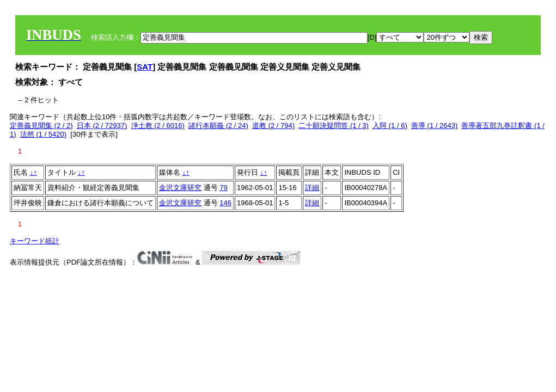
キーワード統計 (35, 241)
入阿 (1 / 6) (390, 125)
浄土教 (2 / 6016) (158, 125)
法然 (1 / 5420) (43, 134)
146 (225, 203)
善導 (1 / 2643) (434, 125)
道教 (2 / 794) (273, 125)
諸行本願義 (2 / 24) (218, 125)
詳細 (312, 188)
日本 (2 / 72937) (102, 125)
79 (223, 188)
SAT (145, 67)
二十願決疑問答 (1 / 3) (334, 125)
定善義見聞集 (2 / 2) (41, 125)
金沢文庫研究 (180, 188)
